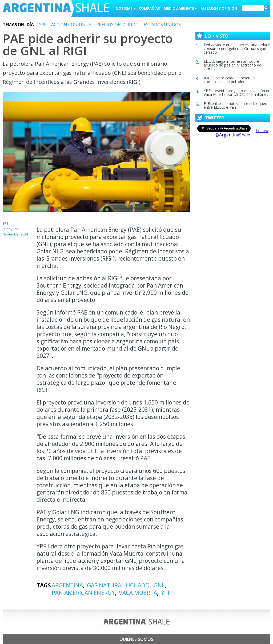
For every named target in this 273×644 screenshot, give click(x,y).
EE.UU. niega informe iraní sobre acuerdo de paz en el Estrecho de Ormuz (232, 65)
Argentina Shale (56, 9)
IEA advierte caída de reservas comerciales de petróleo (230, 80)
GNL (159, 585)
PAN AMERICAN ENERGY (83, 593)
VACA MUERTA (138, 593)
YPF (43, 25)
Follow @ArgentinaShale (242, 133)
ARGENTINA (67, 585)
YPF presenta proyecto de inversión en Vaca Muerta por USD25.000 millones (237, 93)
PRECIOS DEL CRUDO (117, 25)
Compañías (149, 8)
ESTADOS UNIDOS (162, 25)
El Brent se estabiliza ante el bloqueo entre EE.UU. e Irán (236, 105)
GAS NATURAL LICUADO (118, 585)
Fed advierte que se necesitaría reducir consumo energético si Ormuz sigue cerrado (237, 48)
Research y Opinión (219, 8)
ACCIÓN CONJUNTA (71, 25)
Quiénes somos (136, 639)
